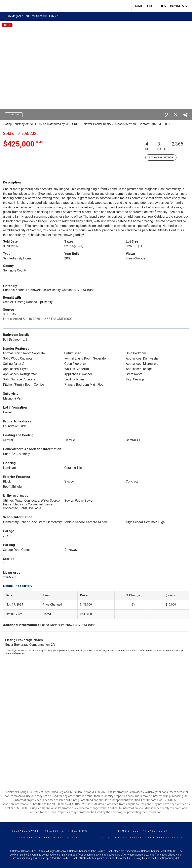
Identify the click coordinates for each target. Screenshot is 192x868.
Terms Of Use (128, 831)
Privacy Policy (155, 831)
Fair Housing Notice (165, 838)
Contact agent (14, 115)
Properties (156, 6)
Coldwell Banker (27, 831)
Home (138, 6)
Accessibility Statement (123, 838)
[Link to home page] (5, 6)
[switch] (165, 115)
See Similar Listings (161, 157)
